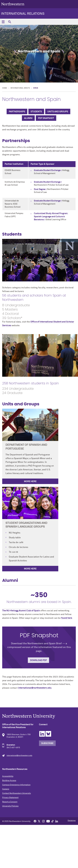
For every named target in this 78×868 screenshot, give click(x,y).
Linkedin (42, 734)
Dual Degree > (41, 189)
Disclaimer (72, 821)
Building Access (9, 781)
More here (30, 569)
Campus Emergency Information (16, 785)
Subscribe (47, 743)
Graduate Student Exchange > (48, 170)
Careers (6, 789)
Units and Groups (58, 112)
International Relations (23, 14)
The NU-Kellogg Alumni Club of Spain (21, 611)
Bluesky (48, 734)
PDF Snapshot (46, 118)
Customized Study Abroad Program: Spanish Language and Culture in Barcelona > (51, 216)
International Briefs (20, 88)
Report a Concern (10, 802)
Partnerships (17, 112)
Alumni (28, 118)
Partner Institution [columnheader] (14, 164)
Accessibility (8, 776)
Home (5, 88)
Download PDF (38, 660)
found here (67, 618)
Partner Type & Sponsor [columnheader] (42, 164)
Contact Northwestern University (17, 793)
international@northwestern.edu (35, 688)
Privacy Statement (10, 798)
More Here (30, 481)
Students (36, 112)
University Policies (10, 806)
